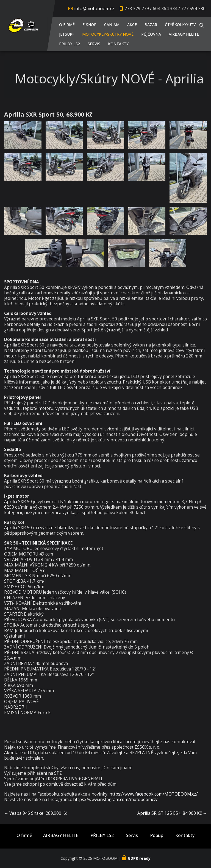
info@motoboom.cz (94, 9)
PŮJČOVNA (151, 34)
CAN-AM (112, 25)
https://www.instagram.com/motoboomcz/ (115, 800)
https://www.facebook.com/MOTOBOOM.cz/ (154, 794)
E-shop (89, 25)
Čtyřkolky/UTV (180, 25)
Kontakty (118, 44)
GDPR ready (139, 858)
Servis (94, 44)
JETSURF (67, 34)
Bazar (151, 25)
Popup (157, 835)
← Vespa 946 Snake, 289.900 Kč (36, 813)
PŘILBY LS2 (70, 44)
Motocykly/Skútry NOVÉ (108, 34)
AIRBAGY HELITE (184, 34)
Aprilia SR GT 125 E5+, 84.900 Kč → (172, 813)
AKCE (132, 25)
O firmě (67, 25)
